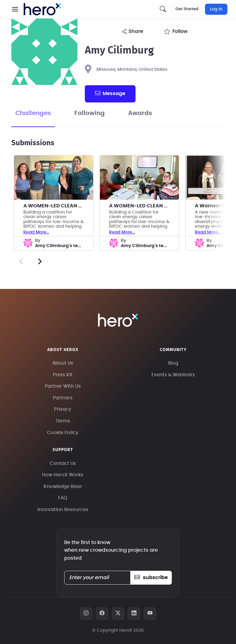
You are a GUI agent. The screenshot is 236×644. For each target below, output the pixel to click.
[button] (15, 9)
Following (90, 113)
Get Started (187, 9)
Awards (140, 113)
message (110, 93)
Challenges (33, 113)
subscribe (151, 578)
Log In (216, 9)
